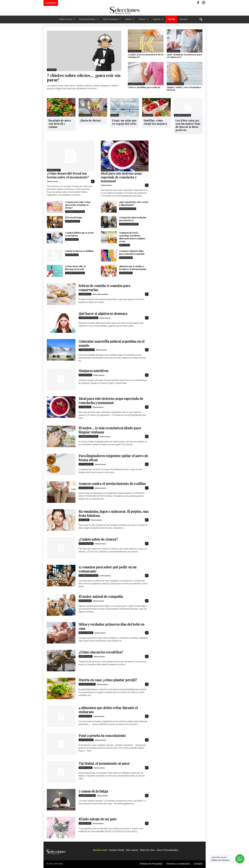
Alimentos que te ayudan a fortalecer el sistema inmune (133, 268)
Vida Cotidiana (112, 19)
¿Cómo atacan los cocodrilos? (101, 652)
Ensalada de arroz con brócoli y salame (60, 124)
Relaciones (86, 633)
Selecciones (67, 19)
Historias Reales (89, 19)
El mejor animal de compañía (101, 596)
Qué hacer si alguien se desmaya (103, 313)
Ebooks (183, 19)
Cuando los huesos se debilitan (79, 251)
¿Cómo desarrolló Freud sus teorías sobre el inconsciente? (68, 175)
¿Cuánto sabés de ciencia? (98, 539)
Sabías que (54, 170)
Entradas (53, 115)
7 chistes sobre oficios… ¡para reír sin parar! (84, 77)
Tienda (171, 19)
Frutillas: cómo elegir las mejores (155, 122)
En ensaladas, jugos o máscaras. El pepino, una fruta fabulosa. (114, 513)
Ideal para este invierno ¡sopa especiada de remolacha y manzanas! (121, 177)
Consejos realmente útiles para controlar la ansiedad (132, 252)
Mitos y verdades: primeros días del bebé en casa (111, 626)
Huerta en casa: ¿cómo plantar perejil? (108, 680)
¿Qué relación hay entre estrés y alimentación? (134, 203)
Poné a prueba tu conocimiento (102, 735)
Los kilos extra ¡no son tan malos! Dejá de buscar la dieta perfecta (188, 125)
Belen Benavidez (100, 294)
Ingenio (158, 19)
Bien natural (132, 850)
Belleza (147, 115)
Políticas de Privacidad (151, 864)
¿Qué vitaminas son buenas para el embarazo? (184, 56)
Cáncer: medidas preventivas (144, 87)
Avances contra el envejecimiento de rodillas (112, 483)
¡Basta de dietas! (91, 120)
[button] (201, 20)
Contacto (198, 864)
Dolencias (134, 51)
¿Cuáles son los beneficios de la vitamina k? (146, 56)
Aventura (85, 823)
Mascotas (85, 601)
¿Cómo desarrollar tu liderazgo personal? (75, 268)
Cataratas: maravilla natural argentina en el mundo (111, 343)
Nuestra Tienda (117, 850)
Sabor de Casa (147, 850)
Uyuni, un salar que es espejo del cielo (124, 122)
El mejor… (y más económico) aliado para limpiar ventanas (110, 430)
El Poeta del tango (74, 217)
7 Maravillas (86, 350)
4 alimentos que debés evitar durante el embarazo (108, 710)
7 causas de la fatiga (93, 791)
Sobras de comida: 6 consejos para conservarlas (104, 288)
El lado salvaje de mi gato (98, 819)
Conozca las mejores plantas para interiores (133, 219)
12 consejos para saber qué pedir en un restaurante (108, 569)
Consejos (85, 294)
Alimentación (136, 84)
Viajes (114, 115)
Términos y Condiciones (178, 864)
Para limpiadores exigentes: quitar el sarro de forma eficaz (113, 458)
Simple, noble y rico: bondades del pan (184, 88)
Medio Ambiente (129, 224)
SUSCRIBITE (51, 3)
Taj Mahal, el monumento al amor (104, 763)
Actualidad (72, 221)
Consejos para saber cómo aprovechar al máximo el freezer (78, 205)
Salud (130, 19)
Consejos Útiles (75, 212)
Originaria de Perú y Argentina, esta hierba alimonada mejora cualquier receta (132, 237)
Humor (143, 19)
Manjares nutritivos (93, 371)
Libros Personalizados (167, 850)
